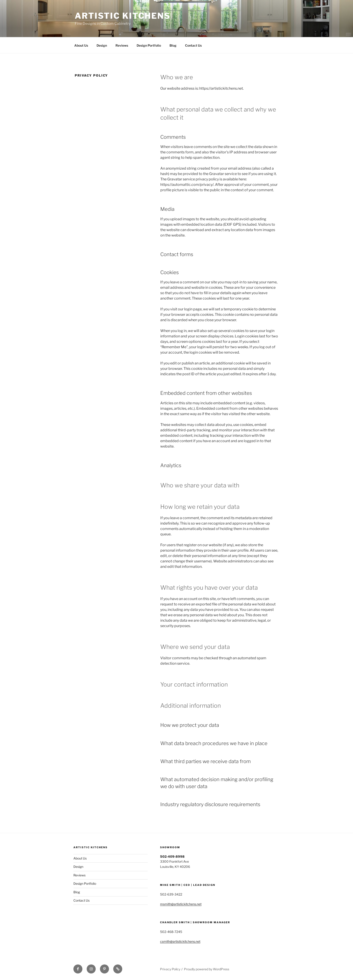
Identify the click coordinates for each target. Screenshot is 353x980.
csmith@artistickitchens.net (180, 941)
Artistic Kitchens (123, 16)
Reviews (122, 45)
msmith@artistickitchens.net (181, 904)
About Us (81, 45)
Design (102, 45)
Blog (173, 45)
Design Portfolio (149, 45)
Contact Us (193, 45)
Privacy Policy (170, 969)
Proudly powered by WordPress (207, 969)
